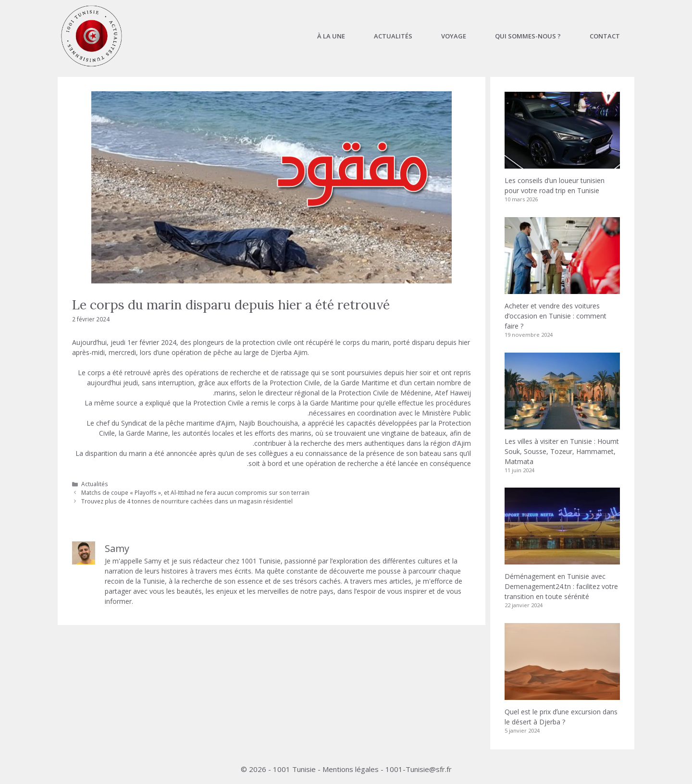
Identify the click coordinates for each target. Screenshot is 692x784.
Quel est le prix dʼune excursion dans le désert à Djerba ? (561, 717)
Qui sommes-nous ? (528, 36)
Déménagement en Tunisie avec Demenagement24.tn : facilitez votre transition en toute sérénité (561, 586)
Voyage (454, 36)
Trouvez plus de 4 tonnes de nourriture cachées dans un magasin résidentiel (187, 501)
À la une (331, 36)
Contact (605, 36)
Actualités (393, 36)
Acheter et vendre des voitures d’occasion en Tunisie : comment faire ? (556, 316)
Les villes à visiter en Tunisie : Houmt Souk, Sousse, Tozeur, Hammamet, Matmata (562, 451)
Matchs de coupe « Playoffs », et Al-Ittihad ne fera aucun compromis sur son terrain (195, 492)
